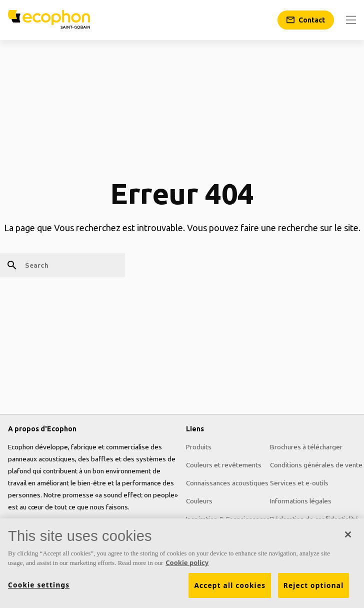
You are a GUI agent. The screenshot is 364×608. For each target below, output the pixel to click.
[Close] (348, 534)
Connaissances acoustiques (227, 483)
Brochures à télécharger (306, 447)
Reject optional (314, 585)
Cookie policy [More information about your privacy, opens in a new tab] (187, 563)
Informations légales (301, 501)
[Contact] (306, 20)
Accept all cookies (230, 585)
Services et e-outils (299, 483)
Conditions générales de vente (316, 465)
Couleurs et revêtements (224, 465)
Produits (199, 447)
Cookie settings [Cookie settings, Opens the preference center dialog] (39, 585)
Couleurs (199, 501)
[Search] (62, 265)
